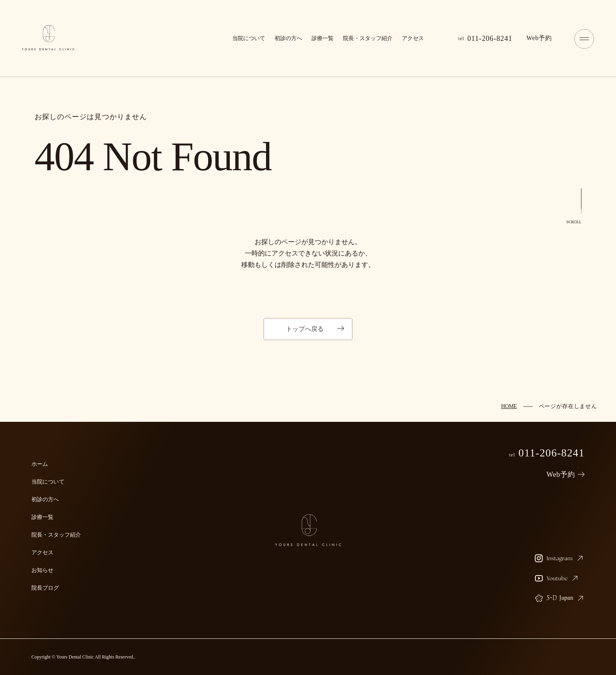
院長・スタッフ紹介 (368, 38)
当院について (249, 38)
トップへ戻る (305, 329)
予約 (539, 38)
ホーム (40, 464)
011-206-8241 (486, 39)
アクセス (413, 38)
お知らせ (42, 570)
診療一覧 (323, 38)
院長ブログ (45, 588)
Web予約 (561, 475)
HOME (509, 406)
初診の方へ (288, 38)
